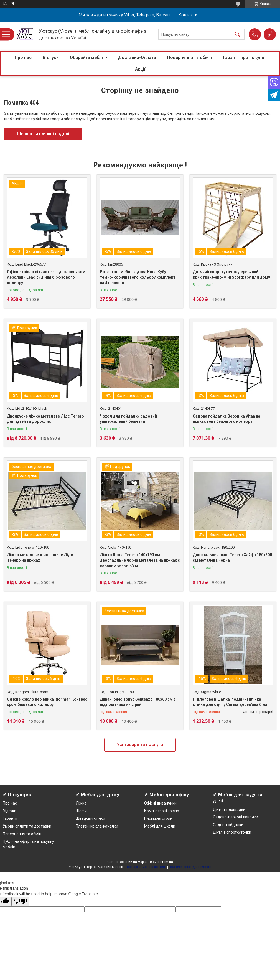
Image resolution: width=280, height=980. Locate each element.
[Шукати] (237, 35)
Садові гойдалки (228, 825)
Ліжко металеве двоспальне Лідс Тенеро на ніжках (40, 558)
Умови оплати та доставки (27, 826)
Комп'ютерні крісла (162, 811)
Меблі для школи (160, 826)
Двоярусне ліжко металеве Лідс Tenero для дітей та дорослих (45, 419)
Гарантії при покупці (244, 58)
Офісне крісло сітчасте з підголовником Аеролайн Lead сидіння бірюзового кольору (46, 277)
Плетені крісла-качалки (97, 826)
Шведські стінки (90, 818)
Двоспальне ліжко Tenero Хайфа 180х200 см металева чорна (232, 558)
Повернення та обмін (190, 58)
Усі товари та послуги (140, 744)
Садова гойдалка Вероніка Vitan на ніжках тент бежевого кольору (226, 419)
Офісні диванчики (160, 803)
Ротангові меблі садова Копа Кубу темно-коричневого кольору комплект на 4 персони (138, 277)
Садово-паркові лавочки (236, 817)
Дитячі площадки (229, 810)
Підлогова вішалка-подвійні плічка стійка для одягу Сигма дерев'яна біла (230, 702)
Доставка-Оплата (137, 58)
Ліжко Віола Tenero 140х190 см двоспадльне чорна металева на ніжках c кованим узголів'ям (140, 560)
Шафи (81, 811)
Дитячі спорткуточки (232, 832)
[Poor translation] (20, 902)
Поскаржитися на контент (146, 867)
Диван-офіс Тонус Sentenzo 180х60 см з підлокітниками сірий (138, 702)
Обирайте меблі (86, 58)
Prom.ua (167, 862)
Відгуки (51, 58)
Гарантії (10, 818)
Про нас (23, 58)
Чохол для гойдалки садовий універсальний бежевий (128, 419)
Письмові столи (158, 818)
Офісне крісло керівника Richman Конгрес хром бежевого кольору (47, 702)
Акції (140, 69)
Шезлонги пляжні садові (43, 134)
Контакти (188, 15)
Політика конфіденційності (190, 867)
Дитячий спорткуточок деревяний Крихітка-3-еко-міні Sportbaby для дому (231, 274)
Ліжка (81, 803)
